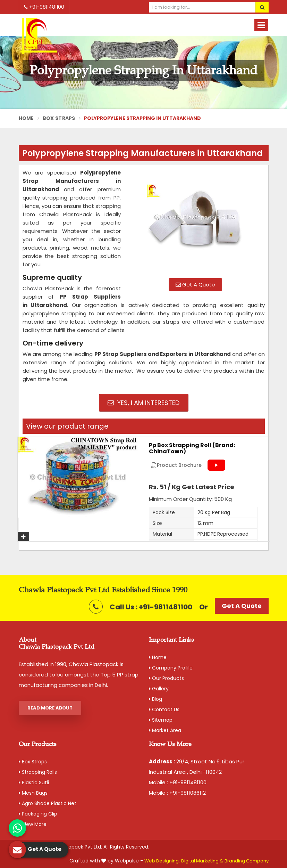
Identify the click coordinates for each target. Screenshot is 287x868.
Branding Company (247, 861)
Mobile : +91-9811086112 (177, 793)
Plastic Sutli (34, 782)
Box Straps (59, 118)
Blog (155, 699)
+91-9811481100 (44, 7)
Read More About (50, 708)
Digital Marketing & (202, 861)
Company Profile (171, 668)
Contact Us (164, 709)
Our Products (166, 678)
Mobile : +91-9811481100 (178, 782)
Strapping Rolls (38, 772)
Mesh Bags (33, 793)
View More (33, 824)
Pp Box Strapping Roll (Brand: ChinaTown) (192, 448)
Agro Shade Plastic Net (48, 803)
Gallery (159, 689)
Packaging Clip (38, 814)
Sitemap (161, 720)
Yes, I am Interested (143, 403)
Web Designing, (162, 861)
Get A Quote (195, 285)
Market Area (165, 730)
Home (26, 118)
